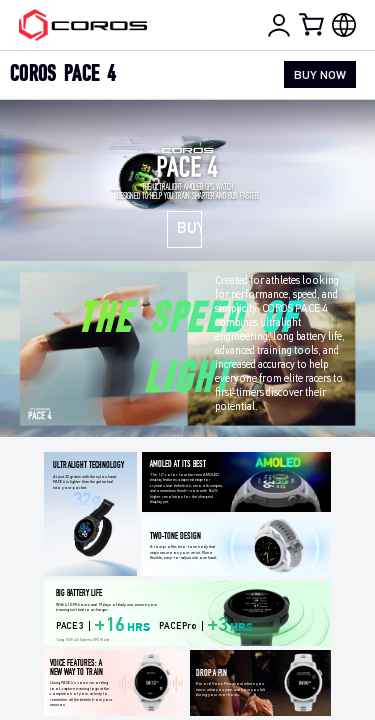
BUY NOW (320, 76)
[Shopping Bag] (313, 24)
